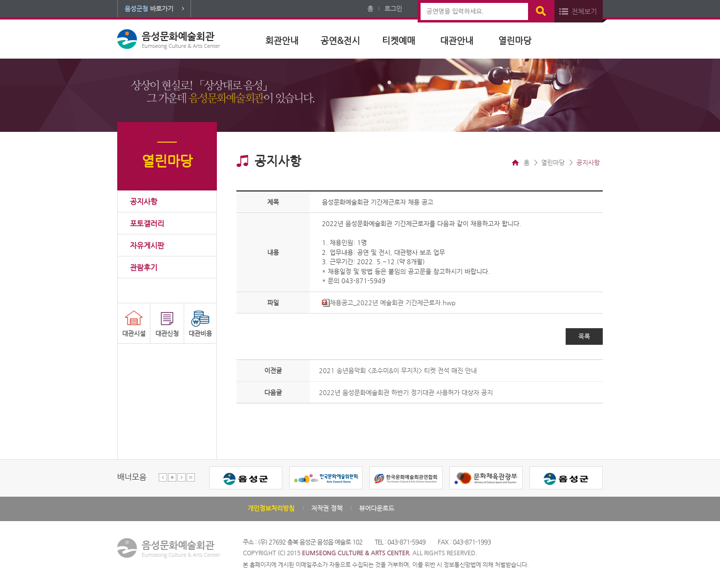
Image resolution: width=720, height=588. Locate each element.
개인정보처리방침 (271, 508)
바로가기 (149, 9)
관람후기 (144, 267)
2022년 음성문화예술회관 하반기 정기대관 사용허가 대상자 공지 (406, 392)
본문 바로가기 (0, 0)
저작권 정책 (327, 508)
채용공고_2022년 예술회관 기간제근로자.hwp (389, 303)
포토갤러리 (147, 223)
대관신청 (167, 333)
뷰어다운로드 (377, 508)
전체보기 (584, 11)
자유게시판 (147, 245)
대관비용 (200, 333)
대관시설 (134, 333)
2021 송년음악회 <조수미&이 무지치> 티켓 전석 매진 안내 (398, 370)
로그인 (393, 9)
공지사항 (144, 201)
